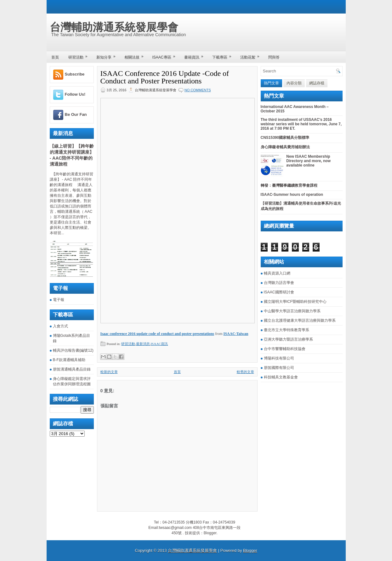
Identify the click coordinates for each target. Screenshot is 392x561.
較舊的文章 (245, 372)
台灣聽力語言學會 (279, 283)
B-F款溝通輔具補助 (69, 360)
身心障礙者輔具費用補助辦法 (285, 147)
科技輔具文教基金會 (281, 377)
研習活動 (80, 55)
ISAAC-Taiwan (236, 334)
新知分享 (108, 55)
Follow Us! (75, 94)
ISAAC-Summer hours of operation (292, 195)
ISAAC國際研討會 (279, 292)
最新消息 (143, 344)
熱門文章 (271, 83)
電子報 (59, 300)
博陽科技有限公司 (279, 358)
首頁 (55, 57)
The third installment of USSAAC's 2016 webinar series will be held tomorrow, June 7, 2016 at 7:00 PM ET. (301, 124)
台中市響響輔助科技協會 (285, 349)
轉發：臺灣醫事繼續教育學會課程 (289, 185)
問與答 (274, 57)
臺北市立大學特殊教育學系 (287, 330)
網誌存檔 (317, 83)
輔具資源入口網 (277, 273)
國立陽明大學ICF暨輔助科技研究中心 (295, 302)
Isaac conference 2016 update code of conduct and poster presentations (157, 334)
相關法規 (136, 55)
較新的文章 (109, 372)
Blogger (210, 533)
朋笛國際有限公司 (279, 368)
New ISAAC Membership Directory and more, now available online (308, 161)
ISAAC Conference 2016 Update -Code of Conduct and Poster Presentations (165, 77)
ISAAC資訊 (159, 344)
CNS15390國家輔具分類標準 (285, 138)
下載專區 (224, 55)
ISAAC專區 (166, 55)
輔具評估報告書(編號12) (73, 350)
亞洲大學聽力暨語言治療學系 (288, 339)
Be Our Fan (76, 114)
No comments (198, 90)
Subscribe (75, 74)
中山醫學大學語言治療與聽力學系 (292, 311)
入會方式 (60, 326)
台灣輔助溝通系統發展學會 (114, 27)
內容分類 (294, 83)
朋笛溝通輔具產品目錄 (72, 369)
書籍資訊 (196, 55)
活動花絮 (252, 55)
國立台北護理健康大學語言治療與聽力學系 (300, 320)
